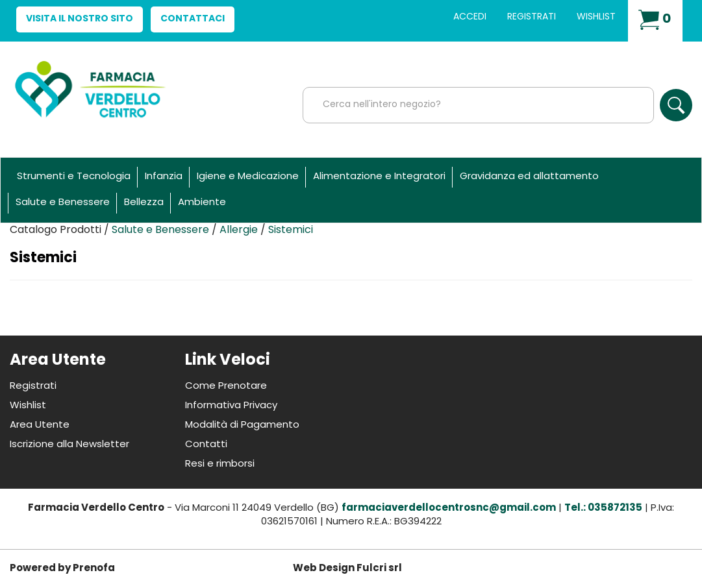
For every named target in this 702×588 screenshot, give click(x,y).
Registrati (532, 17)
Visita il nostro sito (80, 19)
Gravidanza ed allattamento (529, 177)
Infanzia (164, 177)
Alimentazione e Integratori (379, 177)
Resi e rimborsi (220, 464)
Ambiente (202, 203)
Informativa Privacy (231, 406)
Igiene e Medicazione (248, 177)
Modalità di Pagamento (242, 425)
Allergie (239, 230)
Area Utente (40, 425)
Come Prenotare (226, 386)
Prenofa (94, 569)
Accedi (470, 17)
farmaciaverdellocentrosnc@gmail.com (449, 508)
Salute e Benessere (63, 203)
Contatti (206, 445)
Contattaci (193, 19)
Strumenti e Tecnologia (74, 177)
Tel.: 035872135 (603, 508)
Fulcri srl (379, 569)
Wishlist (596, 17)
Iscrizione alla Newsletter (69, 445)
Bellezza (144, 203)
